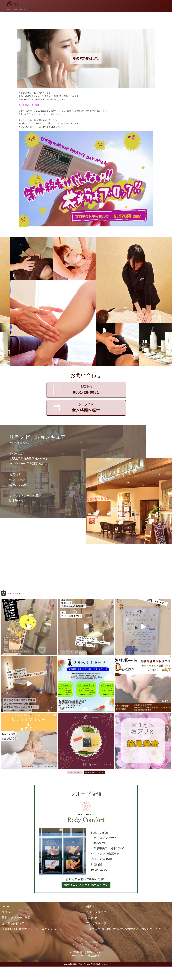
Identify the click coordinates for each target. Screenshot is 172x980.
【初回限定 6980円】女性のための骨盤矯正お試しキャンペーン (127, 929)
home (5, 906)
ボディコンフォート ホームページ (86, 885)
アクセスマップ (96, 923)
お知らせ (92, 918)
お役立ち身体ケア (13, 923)
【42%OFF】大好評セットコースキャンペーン (32, 929)
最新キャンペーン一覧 (16, 918)
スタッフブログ (96, 912)
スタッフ (8, 912)
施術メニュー (95, 906)
